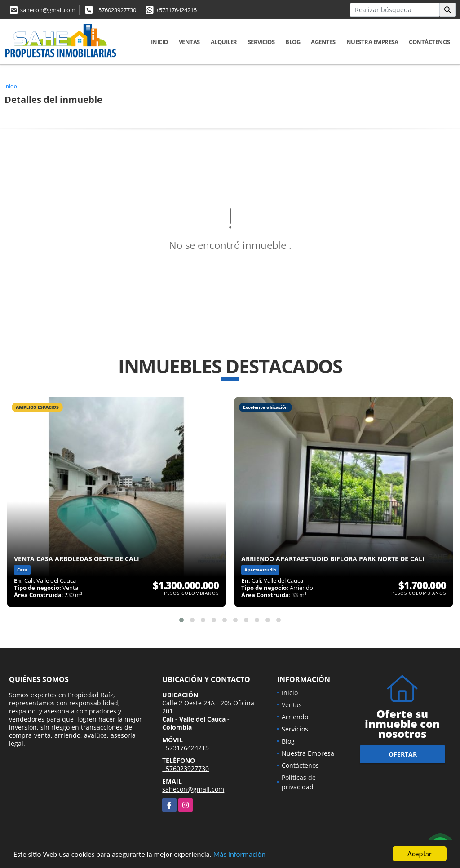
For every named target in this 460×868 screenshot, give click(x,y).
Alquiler (224, 42)
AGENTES (323, 42)
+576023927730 (116, 10)
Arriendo (295, 717)
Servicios (261, 42)
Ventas (189, 42)
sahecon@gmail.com (48, 10)
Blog (293, 42)
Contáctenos (429, 42)
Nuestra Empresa (372, 42)
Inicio (159, 42)
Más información (239, 855)
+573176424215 (176, 10)
